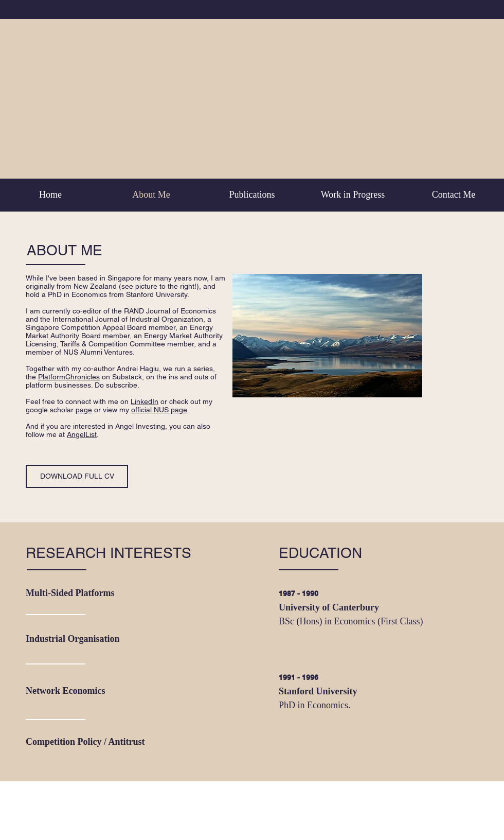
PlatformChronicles (69, 377)
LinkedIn (145, 401)
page (84, 410)
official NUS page (159, 410)
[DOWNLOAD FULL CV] (77, 476)
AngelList (82, 434)
